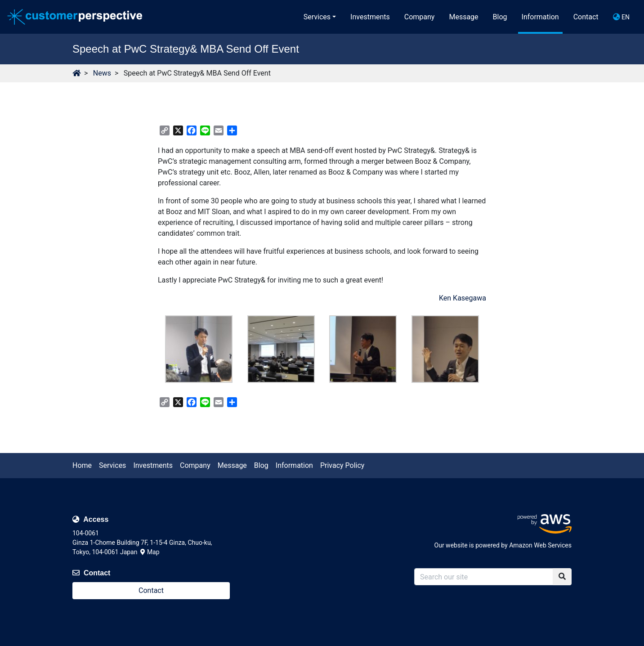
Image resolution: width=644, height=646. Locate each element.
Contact (586, 17)
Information (540, 17)
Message (463, 17)
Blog (500, 17)
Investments (370, 17)
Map (150, 552)
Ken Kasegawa (463, 298)
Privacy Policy (342, 465)
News (102, 73)
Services (317, 17)
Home (82, 465)
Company (420, 17)
